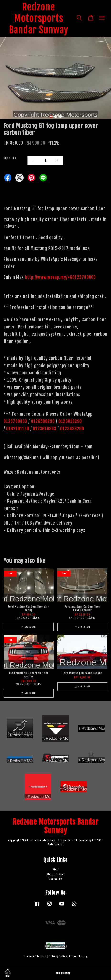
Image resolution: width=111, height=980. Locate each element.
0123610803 (45, 429)
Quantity (10, 158)
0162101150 (17, 429)
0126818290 (71, 421)
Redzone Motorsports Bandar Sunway (39, 18)
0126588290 (43, 421)
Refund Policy (78, 956)
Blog (55, 870)
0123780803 (16, 421)
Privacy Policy (58, 956)
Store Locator (55, 874)
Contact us (55, 879)
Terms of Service (35, 956)
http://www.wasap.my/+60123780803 (60, 277)
